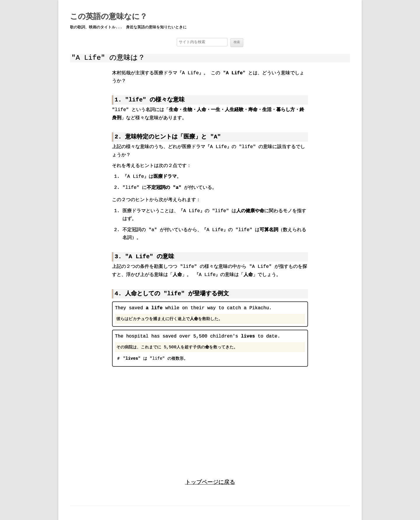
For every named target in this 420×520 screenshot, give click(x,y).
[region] (210, 417)
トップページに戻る (210, 482)
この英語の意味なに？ (109, 17)
